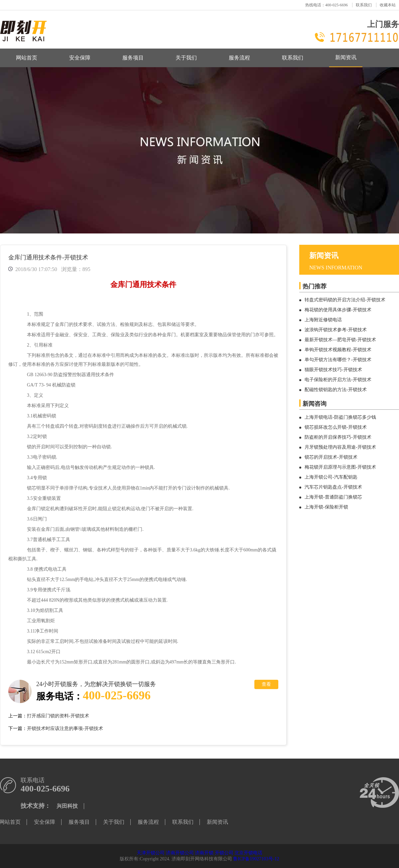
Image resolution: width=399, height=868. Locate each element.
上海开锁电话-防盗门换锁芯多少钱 (340, 417)
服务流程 (239, 58)
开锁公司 (224, 853)
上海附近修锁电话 (323, 320)
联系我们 (364, 5)
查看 (266, 684)
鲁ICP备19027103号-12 (256, 859)
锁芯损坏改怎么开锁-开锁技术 (336, 427)
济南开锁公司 (180, 853)
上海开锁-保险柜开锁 (326, 507)
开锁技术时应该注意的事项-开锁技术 (65, 728)
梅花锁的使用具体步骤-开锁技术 (338, 310)
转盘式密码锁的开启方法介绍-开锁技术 (345, 300)
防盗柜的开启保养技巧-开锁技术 (338, 437)
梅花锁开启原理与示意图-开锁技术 (340, 467)
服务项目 (133, 58)
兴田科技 (67, 806)
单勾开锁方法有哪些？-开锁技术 (338, 360)
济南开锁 (204, 853)
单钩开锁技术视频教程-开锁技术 (338, 350)
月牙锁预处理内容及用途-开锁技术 (340, 447)
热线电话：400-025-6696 (327, 5)
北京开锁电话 (248, 853)
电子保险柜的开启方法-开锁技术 (338, 380)
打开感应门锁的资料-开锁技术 (58, 716)
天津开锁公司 (151, 853)
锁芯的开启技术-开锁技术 (331, 457)
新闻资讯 (346, 57)
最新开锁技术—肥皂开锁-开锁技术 (340, 340)
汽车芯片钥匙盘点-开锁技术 (333, 487)
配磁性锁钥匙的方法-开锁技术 (336, 390)
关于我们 (186, 58)
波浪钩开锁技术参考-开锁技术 (336, 330)
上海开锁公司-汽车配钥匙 (331, 477)
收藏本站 (388, 5)
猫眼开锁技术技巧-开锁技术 (333, 370)
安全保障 (80, 58)
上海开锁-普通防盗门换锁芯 (333, 497)
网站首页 (27, 58)
